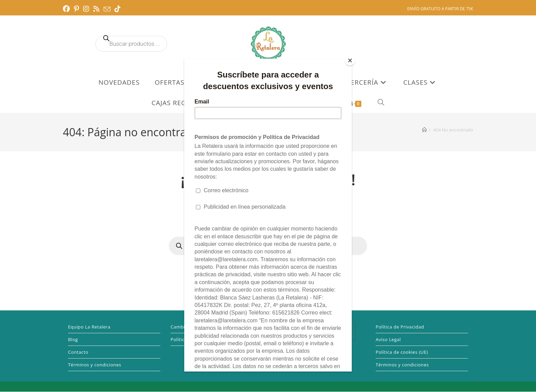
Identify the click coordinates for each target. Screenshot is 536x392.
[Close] (350, 60)
